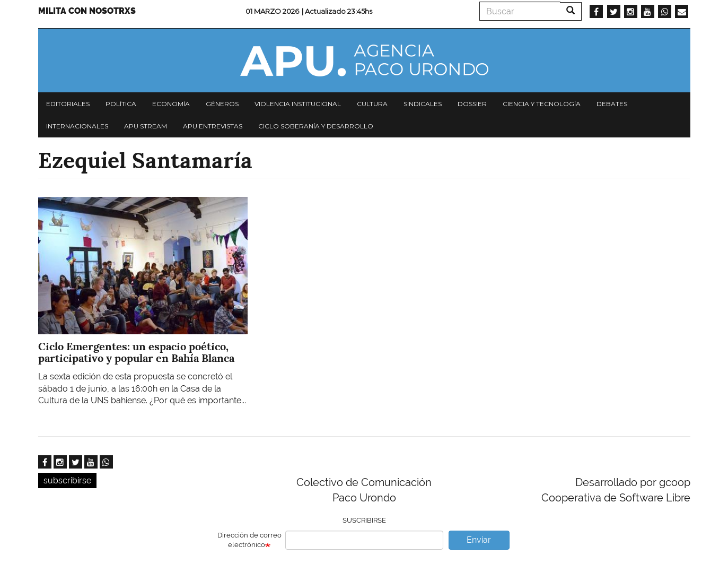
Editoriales (68, 104)
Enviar (479, 540)
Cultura (372, 104)
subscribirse (67, 480)
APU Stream (146, 126)
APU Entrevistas (213, 126)
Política (121, 104)
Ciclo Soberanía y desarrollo (316, 126)
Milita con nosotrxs (87, 11)
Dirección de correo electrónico (249, 540)
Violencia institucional (298, 104)
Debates (612, 104)
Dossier (472, 104)
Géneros (222, 104)
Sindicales (423, 104)
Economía (171, 104)
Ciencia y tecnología (542, 104)
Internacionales (77, 126)
